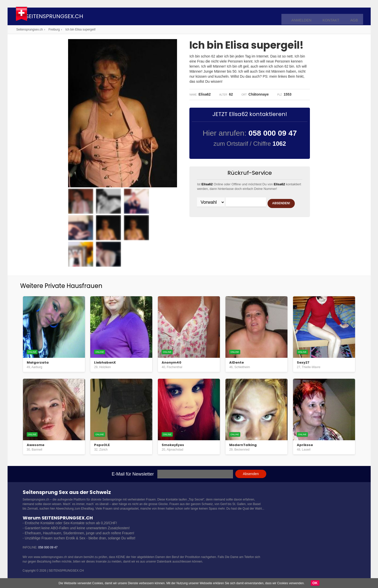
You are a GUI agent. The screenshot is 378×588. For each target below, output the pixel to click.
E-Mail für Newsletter (133, 474)
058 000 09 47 (48, 547)
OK (315, 583)
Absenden (251, 474)
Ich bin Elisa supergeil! (80, 30)
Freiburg (54, 30)
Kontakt (333, 17)
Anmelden (307, 17)
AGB (355, 17)
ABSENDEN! (216, 215)
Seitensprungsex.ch (71, 17)
